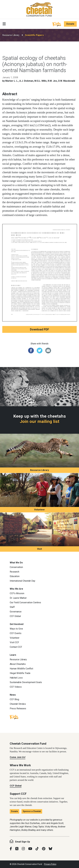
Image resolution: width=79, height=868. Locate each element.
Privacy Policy (50, 864)
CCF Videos (16, 687)
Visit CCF (14, 642)
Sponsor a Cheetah (32, 811)
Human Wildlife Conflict (21, 669)
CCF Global (15, 616)
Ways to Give (16, 629)
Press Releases (18, 708)
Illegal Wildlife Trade (20, 673)
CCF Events (16, 633)
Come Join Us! (18, 757)
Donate (70, 24)
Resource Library (11, 35)
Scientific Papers (34, 35)
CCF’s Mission (17, 593)
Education (15, 576)
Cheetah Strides (18, 704)
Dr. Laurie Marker (18, 598)
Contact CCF (16, 647)
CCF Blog (14, 699)
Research (14, 572)
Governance (16, 612)
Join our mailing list (40, 421)
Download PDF (39, 329)
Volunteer (39, 510)
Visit (39, 549)
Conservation (16, 567)
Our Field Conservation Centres (25, 602)
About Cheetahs (18, 664)
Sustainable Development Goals (26, 682)
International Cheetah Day (23, 581)
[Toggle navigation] (4, 24)
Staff (12, 607)
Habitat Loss (16, 678)
